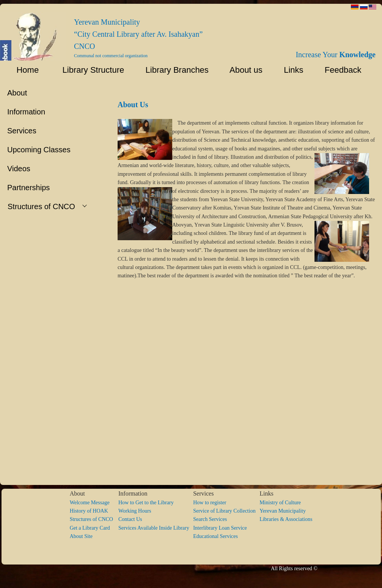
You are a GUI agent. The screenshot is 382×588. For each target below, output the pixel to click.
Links (290, 70)
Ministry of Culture (280, 503)
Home (23, 70)
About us (243, 70)
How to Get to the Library (146, 503)
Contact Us (130, 519)
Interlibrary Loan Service (220, 528)
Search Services (210, 519)
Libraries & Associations (286, 519)
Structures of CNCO (94, 519)
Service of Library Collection (226, 511)
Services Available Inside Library (156, 528)
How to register (210, 503)
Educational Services (215, 536)
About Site (81, 536)
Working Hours (135, 511)
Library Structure (89, 70)
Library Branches (174, 70)
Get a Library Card (90, 528)
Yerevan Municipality (283, 511)
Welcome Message (90, 503)
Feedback (346, 70)
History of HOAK (89, 511)
